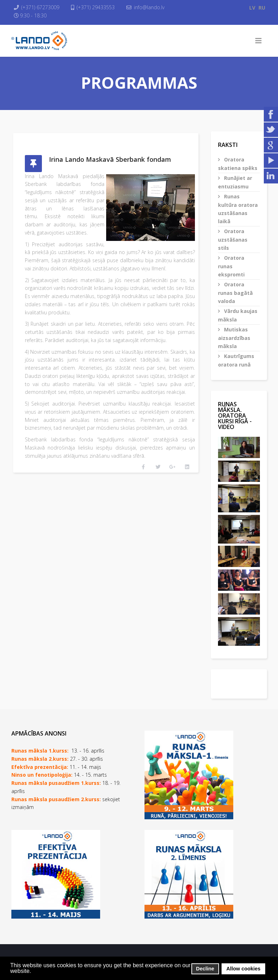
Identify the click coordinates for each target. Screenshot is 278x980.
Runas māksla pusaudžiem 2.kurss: (56, 799)
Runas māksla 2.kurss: (40, 759)
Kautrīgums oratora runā (236, 360)
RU (262, 8)
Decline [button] (205, 969)
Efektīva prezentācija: (40, 767)
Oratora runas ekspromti (231, 266)
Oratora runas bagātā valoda (235, 293)
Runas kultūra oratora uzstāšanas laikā (238, 209)
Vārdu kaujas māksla (238, 315)
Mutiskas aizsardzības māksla (234, 338)
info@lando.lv (149, 7)
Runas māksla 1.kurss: (40, 751)
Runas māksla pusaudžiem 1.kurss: (56, 783)
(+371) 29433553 (96, 7)
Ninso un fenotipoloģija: (43, 775)
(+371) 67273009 (41, 7)
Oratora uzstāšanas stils (233, 240)
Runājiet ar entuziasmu (235, 182)
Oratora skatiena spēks (238, 164)
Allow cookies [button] (244, 969)
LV (252, 8)
